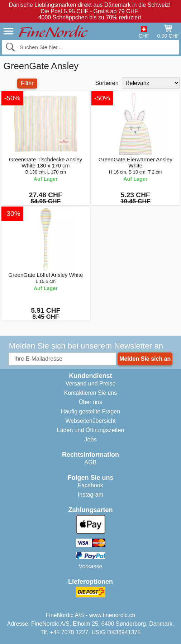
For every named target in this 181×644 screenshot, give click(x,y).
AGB (91, 462)
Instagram (90, 495)
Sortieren (107, 83)
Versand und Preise (91, 383)
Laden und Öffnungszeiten (90, 430)
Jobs (91, 439)
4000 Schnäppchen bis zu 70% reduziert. (91, 17)
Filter (27, 83)
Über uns (90, 402)
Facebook (90, 485)
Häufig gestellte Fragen (90, 411)
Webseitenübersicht (90, 421)
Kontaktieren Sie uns (91, 393)
